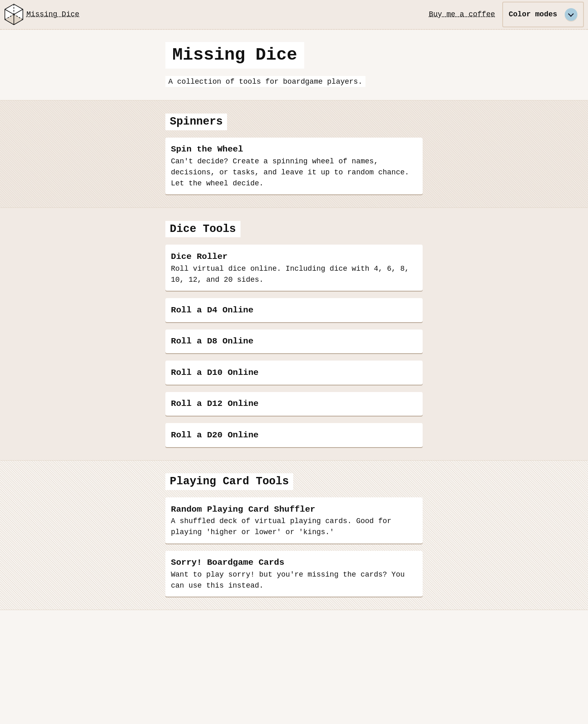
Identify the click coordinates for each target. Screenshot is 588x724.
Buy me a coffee (462, 14)
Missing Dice (40, 14)
